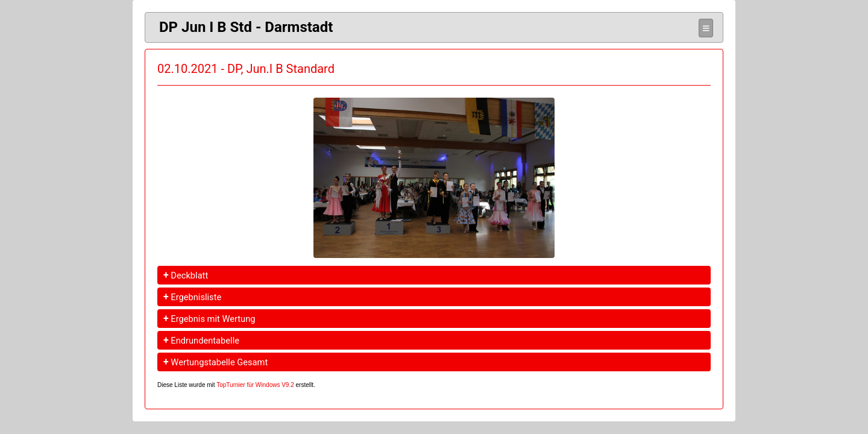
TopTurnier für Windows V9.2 (255, 385)
